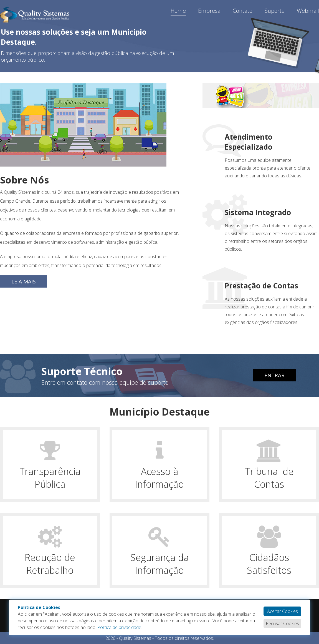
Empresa (209, 11)
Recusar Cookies (282, 623)
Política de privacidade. (120, 627)
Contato (243, 11)
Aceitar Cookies (283, 611)
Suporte (275, 11)
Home (178, 11)
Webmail (308, 11)
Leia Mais (24, 281)
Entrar (274, 375)
